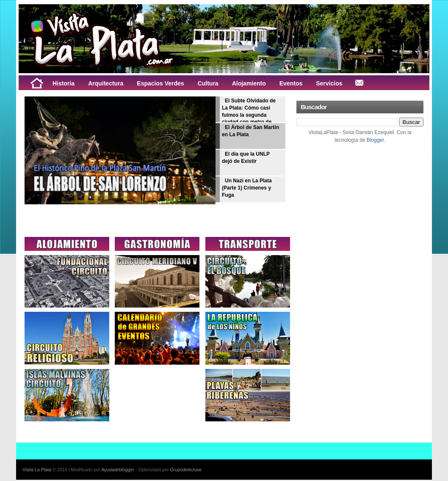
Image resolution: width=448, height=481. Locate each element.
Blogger (375, 140)
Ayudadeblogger (118, 470)
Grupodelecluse (186, 470)
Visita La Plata (37, 470)
